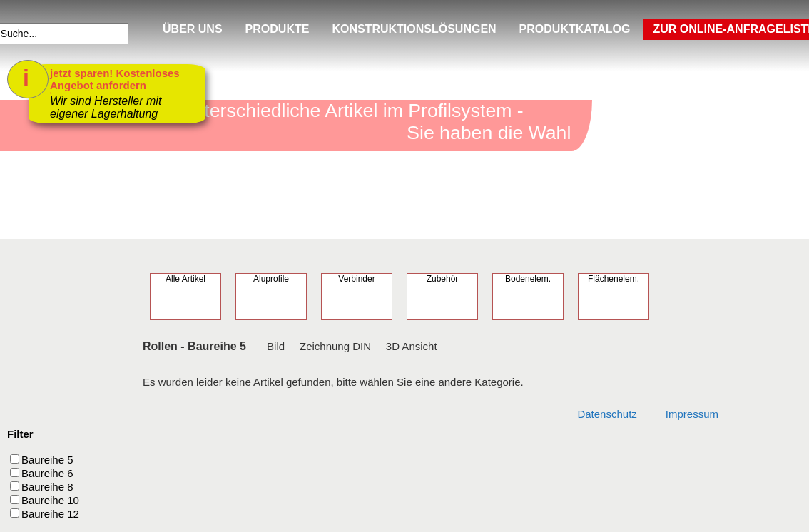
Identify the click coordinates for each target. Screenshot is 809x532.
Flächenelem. (614, 279)
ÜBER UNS (193, 29)
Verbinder (356, 279)
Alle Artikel (185, 279)
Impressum (692, 414)
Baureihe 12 (50, 514)
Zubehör (443, 279)
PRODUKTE (278, 29)
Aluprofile (271, 279)
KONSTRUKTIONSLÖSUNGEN (414, 29)
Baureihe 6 (47, 473)
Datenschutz (607, 414)
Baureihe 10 (50, 500)
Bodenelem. (528, 279)
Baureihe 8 (47, 487)
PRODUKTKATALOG (575, 29)
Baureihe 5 (47, 460)
